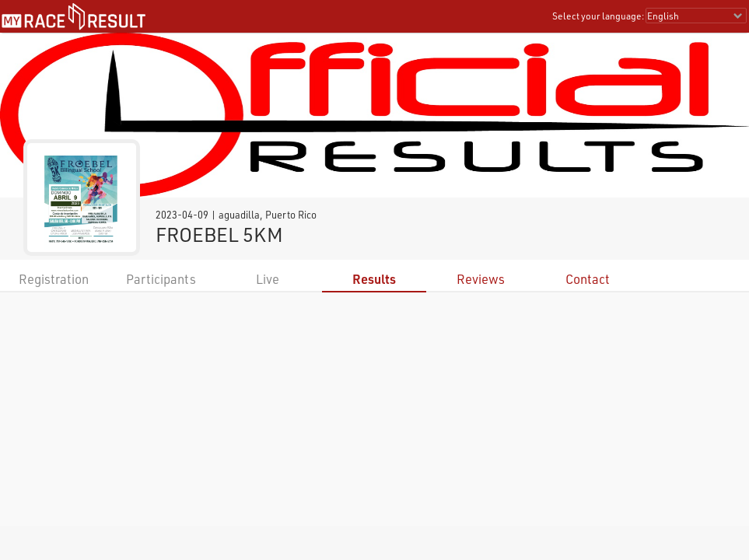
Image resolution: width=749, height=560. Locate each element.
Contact (588, 279)
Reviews (481, 279)
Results (374, 279)
